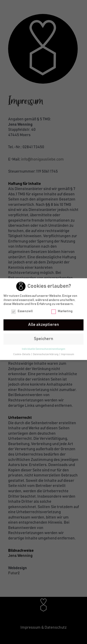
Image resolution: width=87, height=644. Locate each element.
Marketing (62, 311)
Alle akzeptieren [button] (43, 324)
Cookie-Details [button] (22, 354)
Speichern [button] (43, 338)
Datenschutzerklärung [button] (46, 354)
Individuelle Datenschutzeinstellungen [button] (43, 348)
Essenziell (22, 311)
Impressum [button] (68, 354)
